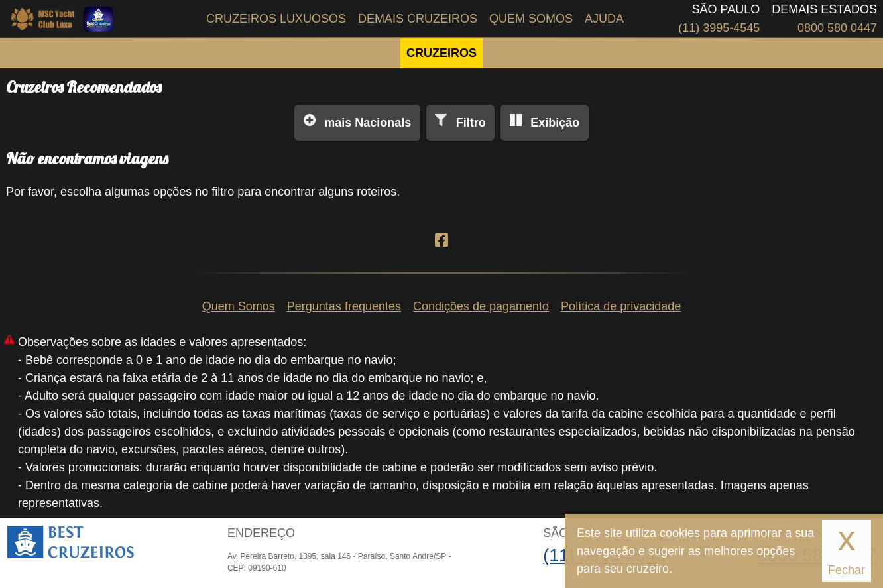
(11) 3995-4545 (719, 28)
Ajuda (604, 19)
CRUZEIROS (441, 53)
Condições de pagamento (481, 306)
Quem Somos (531, 19)
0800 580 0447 (837, 28)
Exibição (555, 123)
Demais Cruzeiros (418, 19)
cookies (680, 533)
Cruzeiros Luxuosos (276, 19)
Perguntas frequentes (344, 306)
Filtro (471, 123)
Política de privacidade (621, 306)
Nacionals (368, 123)
